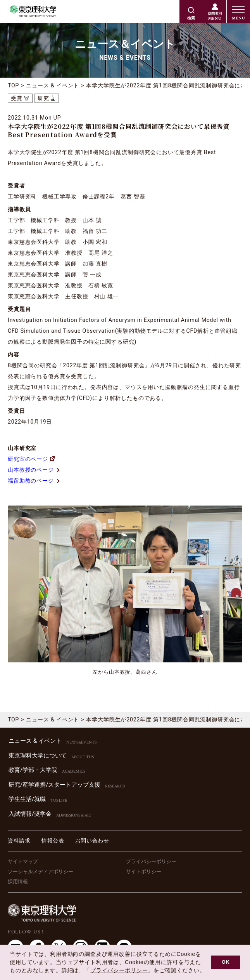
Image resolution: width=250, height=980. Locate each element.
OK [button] (226, 962)
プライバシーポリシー (151, 861)
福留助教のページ (34, 481)
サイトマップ (23, 861)
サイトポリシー (144, 871)
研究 (43, 98)
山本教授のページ (34, 470)
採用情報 (18, 882)
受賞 (17, 98)
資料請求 (19, 841)
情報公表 (53, 841)
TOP (13, 85)
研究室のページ (31, 459)
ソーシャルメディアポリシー (41, 871)
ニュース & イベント (53, 85)
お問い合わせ (92, 841)
